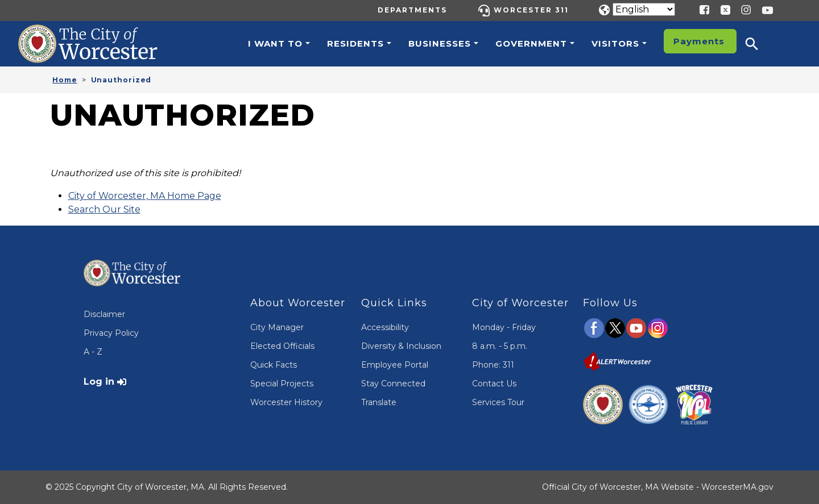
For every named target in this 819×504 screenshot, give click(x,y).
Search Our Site (104, 209)
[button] (759, 44)
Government (531, 43)
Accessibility (385, 327)
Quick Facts (274, 365)
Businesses (440, 43)
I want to (275, 43)
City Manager (277, 327)
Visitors (615, 43)
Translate (379, 402)
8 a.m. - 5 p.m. (500, 346)
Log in (99, 382)
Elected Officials (282, 346)
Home (65, 80)
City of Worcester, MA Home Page (145, 196)
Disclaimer (104, 314)
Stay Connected (393, 384)
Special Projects (282, 384)
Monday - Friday (504, 327)
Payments (699, 41)
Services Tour (498, 402)
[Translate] (644, 9)
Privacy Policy (111, 333)
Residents (355, 43)
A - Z (93, 352)
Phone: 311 (493, 365)
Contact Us (494, 384)
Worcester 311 (531, 10)
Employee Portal (395, 365)
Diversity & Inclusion (401, 346)
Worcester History (286, 402)
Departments (412, 10)
